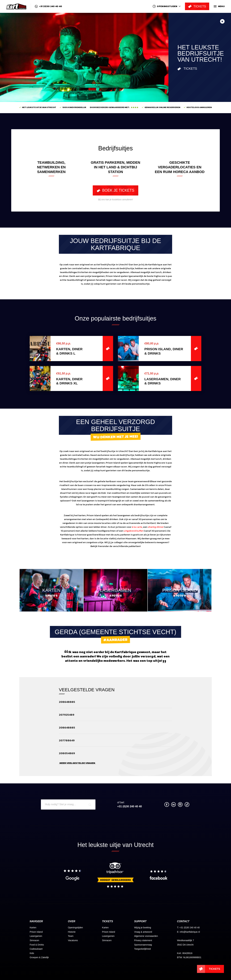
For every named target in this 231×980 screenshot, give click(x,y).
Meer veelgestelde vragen (77, 763)
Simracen (34, 940)
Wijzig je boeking (143, 928)
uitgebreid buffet (134, 531)
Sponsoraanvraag (143, 945)
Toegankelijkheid (142, 949)
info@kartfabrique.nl (190, 932)
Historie (72, 932)
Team (71, 936)
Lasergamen (36, 936)
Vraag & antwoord (143, 932)
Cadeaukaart (36, 949)
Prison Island (36, 932)
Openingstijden (75, 928)
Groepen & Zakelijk (39, 957)
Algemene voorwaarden (146, 936)
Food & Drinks (37, 945)
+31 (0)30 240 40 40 (48, 6)
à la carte (137, 527)
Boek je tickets (116, 190)
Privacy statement (143, 940)
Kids (32, 953)
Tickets (187, 69)
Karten (33, 928)
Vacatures (73, 940)
